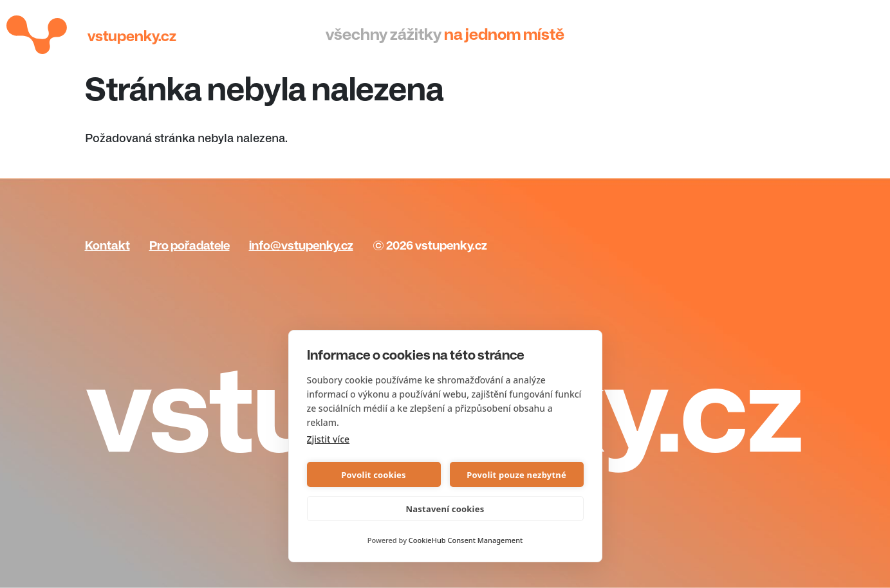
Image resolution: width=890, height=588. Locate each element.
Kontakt (107, 246)
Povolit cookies (373, 475)
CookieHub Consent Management (466, 540)
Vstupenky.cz (132, 36)
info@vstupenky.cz (301, 246)
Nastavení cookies (445, 509)
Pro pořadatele (190, 246)
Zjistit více (329, 439)
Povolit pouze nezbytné (516, 475)
